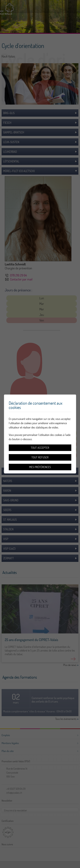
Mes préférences (40, 467)
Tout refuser (40, 457)
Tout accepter (40, 448)
